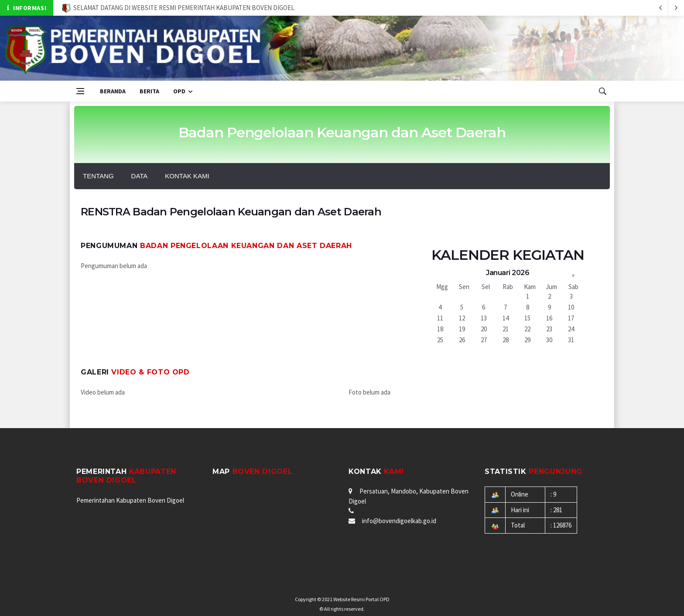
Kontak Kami (187, 176)
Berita (149, 91)
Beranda (113, 91)
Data (140, 176)
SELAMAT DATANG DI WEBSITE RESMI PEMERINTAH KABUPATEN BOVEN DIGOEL (178, 8)
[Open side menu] (80, 91)
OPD (179, 91)
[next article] (660, 8)
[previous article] (676, 8)
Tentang (98, 176)
